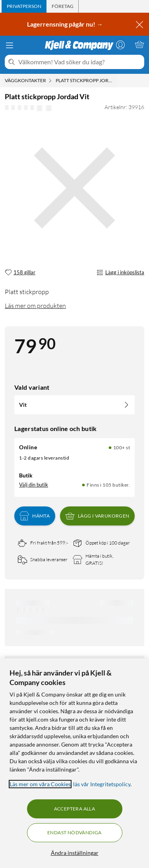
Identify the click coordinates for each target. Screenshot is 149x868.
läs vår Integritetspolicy (102, 784)
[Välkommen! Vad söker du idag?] (80, 62)
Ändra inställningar (75, 853)
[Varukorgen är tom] (139, 44)
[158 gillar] (20, 273)
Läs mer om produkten (35, 306)
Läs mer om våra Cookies (40, 784)
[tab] (24, 6)
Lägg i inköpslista (120, 273)
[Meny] (10, 45)
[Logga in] (120, 44)
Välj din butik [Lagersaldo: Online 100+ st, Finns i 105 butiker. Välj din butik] (34, 485)
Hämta (35, 516)
